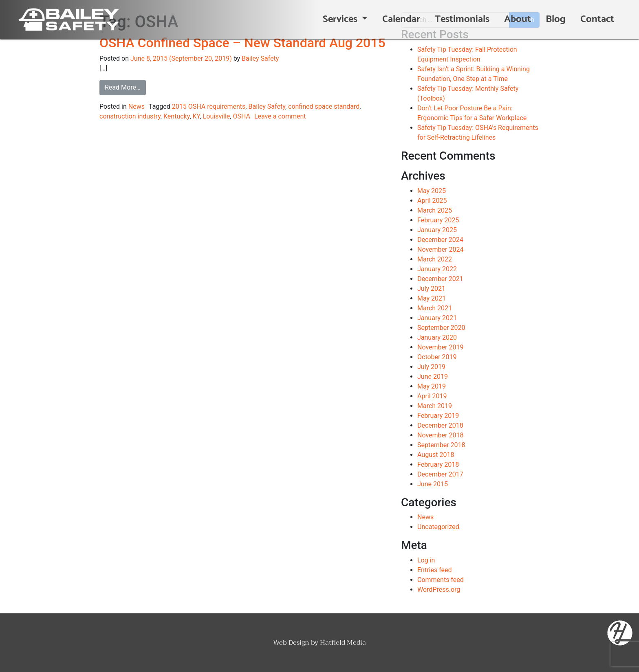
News (137, 107)
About (518, 19)
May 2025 (432, 191)
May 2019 (432, 386)
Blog (556, 19)
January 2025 (437, 230)
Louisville (217, 116)
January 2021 (437, 318)
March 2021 (435, 308)
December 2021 (440, 279)
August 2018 (436, 455)
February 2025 (438, 220)
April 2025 (432, 201)
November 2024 (440, 249)
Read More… (125, 87)
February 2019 (438, 416)
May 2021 (432, 298)
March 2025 (435, 210)
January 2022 (437, 269)
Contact (597, 19)
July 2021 (431, 289)
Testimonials (462, 19)
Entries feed (435, 570)
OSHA (241, 116)
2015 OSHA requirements (209, 107)
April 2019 (432, 396)
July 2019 (431, 367)
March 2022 (435, 259)
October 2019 (437, 357)
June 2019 (433, 377)
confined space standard (324, 107)
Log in (426, 560)
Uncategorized (438, 527)
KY (196, 116)
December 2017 (440, 474)
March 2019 (435, 406)
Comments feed (441, 580)
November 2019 (440, 347)
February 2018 (438, 464)
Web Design (291, 643)
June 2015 (433, 484)
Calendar (401, 19)
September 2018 (441, 445)
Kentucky (176, 116)
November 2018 (440, 435)
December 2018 (440, 425)
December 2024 (440, 240)
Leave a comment (280, 116)
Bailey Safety (260, 58)
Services (341, 19)
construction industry (130, 116)
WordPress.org (439, 590)
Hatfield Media (343, 643)
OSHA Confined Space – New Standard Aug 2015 (242, 43)
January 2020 (437, 337)
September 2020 (441, 328)
